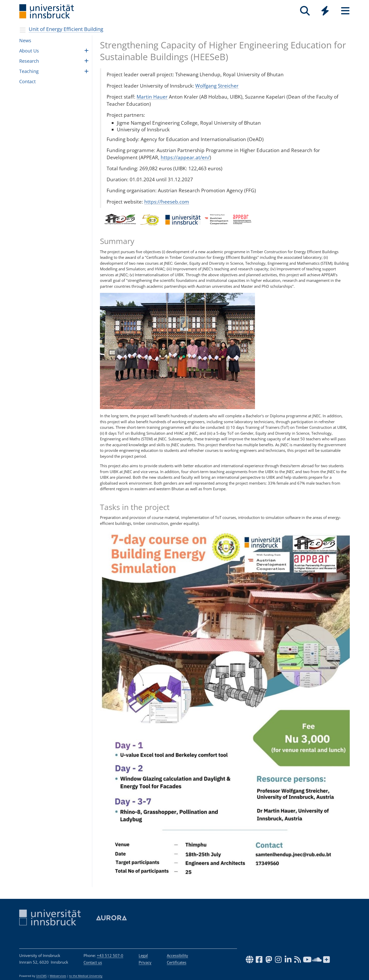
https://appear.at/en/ (185, 157)
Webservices (58, 976)
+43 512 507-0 (110, 955)
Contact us (93, 962)
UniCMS (41, 976)
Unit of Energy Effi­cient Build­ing (66, 29)
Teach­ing (29, 71)
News (25, 40)
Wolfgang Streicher (217, 86)
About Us (29, 51)
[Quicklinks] (325, 11)
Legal (143, 955)
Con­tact (27, 81)
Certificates (177, 962)
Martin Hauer (152, 97)
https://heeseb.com (167, 202)
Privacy (145, 962)
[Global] (325, 11)
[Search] (305, 11)
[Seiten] (345, 11)
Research (29, 61)
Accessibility (177, 955)
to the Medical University (86, 976)
